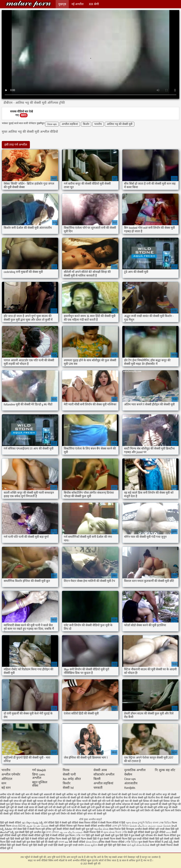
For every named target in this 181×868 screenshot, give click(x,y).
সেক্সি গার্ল (80, 835)
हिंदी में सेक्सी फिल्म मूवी (34, 829)
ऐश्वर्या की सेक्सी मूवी (121, 794)
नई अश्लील (78, 4)
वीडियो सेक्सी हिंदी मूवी (153, 839)
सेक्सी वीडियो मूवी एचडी (154, 829)
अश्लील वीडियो (104, 826)
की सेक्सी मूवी (87, 798)
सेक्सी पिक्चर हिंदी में (93, 832)
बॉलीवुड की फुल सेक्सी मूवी (81, 804)
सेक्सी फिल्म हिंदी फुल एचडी (129, 839)
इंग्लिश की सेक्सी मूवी (101, 794)
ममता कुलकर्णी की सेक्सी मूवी (158, 804)
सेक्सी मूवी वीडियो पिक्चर (61, 826)
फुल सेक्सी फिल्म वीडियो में (151, 842)
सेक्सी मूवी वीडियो (136, 832)
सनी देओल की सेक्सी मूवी (104, 811)
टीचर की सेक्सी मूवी (67, 801)
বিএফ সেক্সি (121, 832)
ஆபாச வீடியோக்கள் (71, 832)
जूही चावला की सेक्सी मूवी (45, 801)
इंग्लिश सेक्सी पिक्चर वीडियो (111, 842)
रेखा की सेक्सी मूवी (148, 807)
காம (169, 832)
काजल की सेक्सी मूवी (21, 798)
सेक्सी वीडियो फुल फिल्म (64, 835)
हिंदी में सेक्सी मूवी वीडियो (67, 823)
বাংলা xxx (63, 842)
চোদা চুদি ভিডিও (121, 826)
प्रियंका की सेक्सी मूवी (153, 801)
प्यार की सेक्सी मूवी (134, 801)
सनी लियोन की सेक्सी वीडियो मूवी (72, 814)
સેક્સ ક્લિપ (92, 842)
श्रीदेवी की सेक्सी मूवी (38, 811)
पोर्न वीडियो (49, 823)
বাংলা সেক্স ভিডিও (162, 823)
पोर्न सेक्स (17, 829)
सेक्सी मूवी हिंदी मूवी (107, 845)
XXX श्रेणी (94, 4)
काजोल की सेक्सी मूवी (70, 798)
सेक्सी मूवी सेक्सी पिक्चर (161, 845)
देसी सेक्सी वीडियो (77, 842)
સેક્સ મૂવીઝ (91, 845)
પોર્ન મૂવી (131, 845)
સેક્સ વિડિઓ (19, 826)
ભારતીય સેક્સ (101, 829)
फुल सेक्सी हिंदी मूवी (24, 832)
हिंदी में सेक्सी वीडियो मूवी (37, 839)
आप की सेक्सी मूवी (34, 794)
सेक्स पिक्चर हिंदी (117, 829)
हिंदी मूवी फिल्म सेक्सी (82, 839)
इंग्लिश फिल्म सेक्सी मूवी (60, 839)
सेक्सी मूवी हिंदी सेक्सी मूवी (12, 839)
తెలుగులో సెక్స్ (7, 832)
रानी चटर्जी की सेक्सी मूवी (78, 807)
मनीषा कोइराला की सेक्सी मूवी (130, 804)
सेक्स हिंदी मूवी (172, 829)
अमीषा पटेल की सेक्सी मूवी (12, 794)
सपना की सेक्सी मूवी (97, 814)
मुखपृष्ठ (62, 4)
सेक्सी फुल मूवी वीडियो (155, 832)
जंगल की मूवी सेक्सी (23, 801)
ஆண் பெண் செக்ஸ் (37, 826)
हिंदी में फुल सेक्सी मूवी (135, 835)
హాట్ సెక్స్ (168, 842)
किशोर (86, 124)
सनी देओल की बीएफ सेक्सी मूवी (77, 811)
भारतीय (98, 124)
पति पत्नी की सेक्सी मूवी (113, 801)
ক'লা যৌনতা (52, 832)
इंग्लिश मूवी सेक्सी (54, 829)
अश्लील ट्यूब (40, 832)
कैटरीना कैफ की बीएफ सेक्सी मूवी (132, 798)
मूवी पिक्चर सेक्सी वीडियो (85, 826)
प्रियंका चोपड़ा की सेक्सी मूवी (28, 804)
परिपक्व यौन (151, 835)
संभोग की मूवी (55, 811)
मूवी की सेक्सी (17, 807)
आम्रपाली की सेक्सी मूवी (55, 794)
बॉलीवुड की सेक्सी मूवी (105, 804)
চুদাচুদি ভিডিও (145, 823)
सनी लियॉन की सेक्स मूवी (128, 811)
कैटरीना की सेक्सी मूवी (105, 798)
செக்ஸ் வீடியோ (138, 826)
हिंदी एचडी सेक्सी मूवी (16, 842)
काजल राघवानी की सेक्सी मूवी (45, 798)
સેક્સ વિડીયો (143, 845)
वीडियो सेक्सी (69, 829)
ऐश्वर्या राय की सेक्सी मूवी (144, 794)
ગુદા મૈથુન (27, 823)
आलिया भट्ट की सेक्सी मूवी (120, 124)
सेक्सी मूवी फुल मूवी (84, 829)
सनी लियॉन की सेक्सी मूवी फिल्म (155, 811)
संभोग (81, 845)
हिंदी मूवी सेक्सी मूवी (95, 835)
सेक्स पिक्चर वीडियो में (89, 823)
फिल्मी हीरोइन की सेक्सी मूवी (55, 804)
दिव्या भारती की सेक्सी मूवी (89, 801)
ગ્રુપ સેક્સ (132, 823)
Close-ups (52, 124)
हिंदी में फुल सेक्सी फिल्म (104, 839)
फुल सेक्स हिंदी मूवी (35, 842)
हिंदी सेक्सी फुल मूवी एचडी (66, 845)
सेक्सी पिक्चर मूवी (24, 845)
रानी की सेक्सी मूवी (57, 807)
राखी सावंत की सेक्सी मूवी (36, 807)
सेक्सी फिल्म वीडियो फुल (169, 835)
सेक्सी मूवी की (28, 4)
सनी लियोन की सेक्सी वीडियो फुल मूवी (38, 814)
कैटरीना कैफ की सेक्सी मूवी (161, 798)
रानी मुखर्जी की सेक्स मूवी (103, 807)
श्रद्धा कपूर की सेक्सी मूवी (16, 811)
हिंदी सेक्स (122, 845)
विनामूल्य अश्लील (134, 829)
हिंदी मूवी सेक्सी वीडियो (11, 823)
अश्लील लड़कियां (70, 124)
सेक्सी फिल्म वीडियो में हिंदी (113, 823)
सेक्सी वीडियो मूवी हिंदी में (40, 835)
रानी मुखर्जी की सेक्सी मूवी (127, 807)
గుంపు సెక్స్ (38, 823)
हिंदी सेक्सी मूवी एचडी (43, 845)
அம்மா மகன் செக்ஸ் (159, 826)
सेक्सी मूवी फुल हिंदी (115, 835)
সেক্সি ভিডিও (131, 842)
